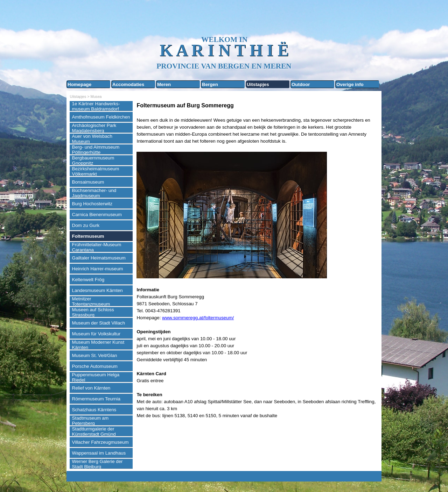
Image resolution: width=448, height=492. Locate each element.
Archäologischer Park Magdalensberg (94, 128)
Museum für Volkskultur (96, 334)
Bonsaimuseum (88, 182)
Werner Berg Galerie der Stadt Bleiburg (97, 464)
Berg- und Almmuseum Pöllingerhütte (96, 150)
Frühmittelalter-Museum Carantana (97, 247)
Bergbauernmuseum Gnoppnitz (93, 161)
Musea (96, 97)
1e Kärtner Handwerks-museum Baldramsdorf (96, 106)
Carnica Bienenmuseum (97, 215)
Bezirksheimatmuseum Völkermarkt (96, 171)
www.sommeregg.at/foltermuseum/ (198, 318)
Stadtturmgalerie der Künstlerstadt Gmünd (94, 432)
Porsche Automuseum (95, 366)
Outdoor (301, 84)
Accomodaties (128, 84)
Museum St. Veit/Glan (95, 355)
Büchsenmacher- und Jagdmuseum (94, 193)
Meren (164, 84)
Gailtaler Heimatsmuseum (99, 258)
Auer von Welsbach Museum (92, 139)
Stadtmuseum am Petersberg (90, 421)
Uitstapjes (258, 84)
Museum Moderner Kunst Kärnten (98, 345)
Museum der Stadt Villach (99, 323)
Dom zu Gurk (86, 225)
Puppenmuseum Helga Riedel (96, 377)
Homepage (79, 84)
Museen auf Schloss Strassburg (93, 312)
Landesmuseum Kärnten (97, 290)
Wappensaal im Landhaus (99, 453)
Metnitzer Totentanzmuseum (91, 301)
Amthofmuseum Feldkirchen (101, 117)
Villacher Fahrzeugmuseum (100, 442)
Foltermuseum (88, 236)
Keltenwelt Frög (88, 280)
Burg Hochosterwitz (92, 204)
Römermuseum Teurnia (96, 399)
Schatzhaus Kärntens (94, 410)
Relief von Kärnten (91, 388)
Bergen (210, 84)
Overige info (350, 84)
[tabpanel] (257, 260)
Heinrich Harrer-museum (98, 269)
